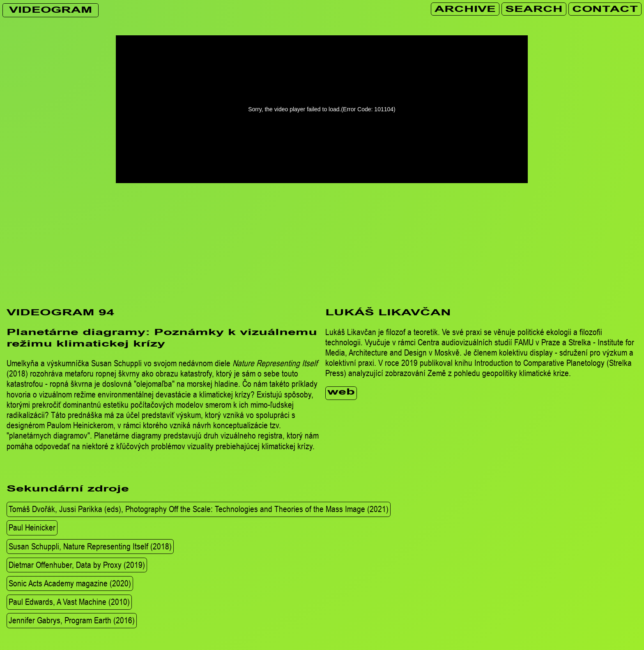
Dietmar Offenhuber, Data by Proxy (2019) (77, 565)
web (341, 393)
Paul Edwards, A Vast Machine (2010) (69, 602)
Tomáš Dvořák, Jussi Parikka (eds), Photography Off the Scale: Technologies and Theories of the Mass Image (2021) (199, 509)
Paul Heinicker (32, 528)
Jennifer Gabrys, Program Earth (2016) (72, 620)
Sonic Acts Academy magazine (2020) (70, 583)
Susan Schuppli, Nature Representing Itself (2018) (90, 546)
